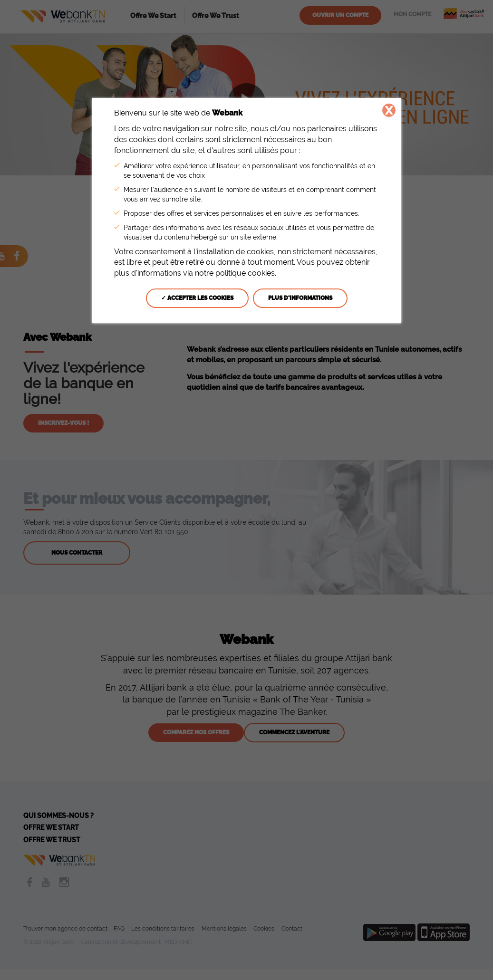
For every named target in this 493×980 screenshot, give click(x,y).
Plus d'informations (300, 298)
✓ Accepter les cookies (197, 298)
